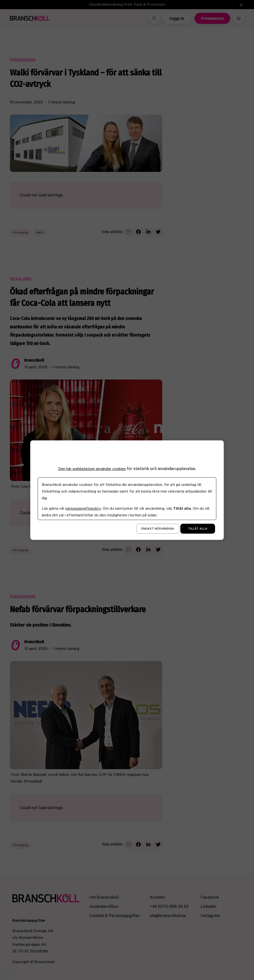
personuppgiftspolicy (84, 508)
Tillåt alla (198, 529)
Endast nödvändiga (158, 529)
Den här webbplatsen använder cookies (92, 469)
